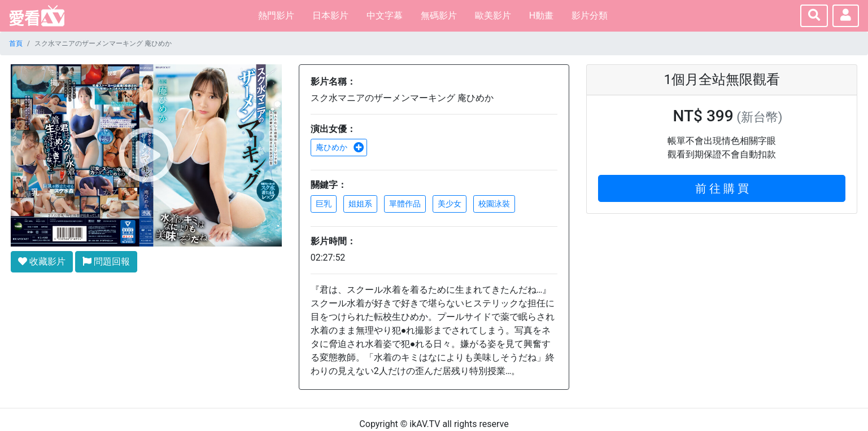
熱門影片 (276, 16)
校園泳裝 (494, 204)
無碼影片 (439, 16)
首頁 (16, 43)
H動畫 (541, 16)
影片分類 (590, 16)
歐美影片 (493, 16)
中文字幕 (385, 16)
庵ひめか (340, 147)
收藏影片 (42, 261)
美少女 (450, 204)
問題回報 (106, 261)
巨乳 (324, 204)
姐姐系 (360, 204)
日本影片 (330, 16)
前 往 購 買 (722, 188)
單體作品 (405, 204)
